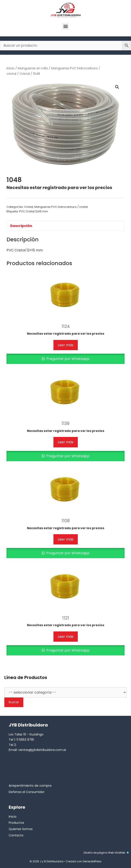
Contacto (16, 835)
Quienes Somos (21, 829)
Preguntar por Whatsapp (67, 359)
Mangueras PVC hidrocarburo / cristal (61, 207)
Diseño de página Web (99, 853)
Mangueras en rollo (33, 68)
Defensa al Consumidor (27, 792)
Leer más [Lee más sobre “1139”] (66, 442)
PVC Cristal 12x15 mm (34, 211)
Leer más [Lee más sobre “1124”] (66, 345)
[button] (65, 26)
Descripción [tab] (21, 226)
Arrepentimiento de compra (30, 786)
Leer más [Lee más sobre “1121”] (66, 637)
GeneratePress (92, 861)
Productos (16, 823)
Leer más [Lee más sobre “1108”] (66, 539)
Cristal (25, 74)
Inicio (11, 68)
